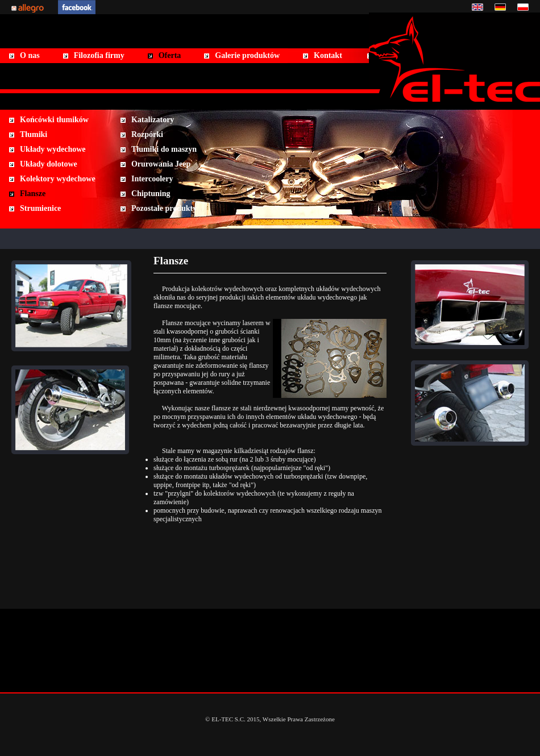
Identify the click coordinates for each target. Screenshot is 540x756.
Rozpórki (147, 134)
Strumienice (40, 208)
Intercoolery (152, 179)
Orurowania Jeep (161, 164)
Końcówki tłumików (54, 120)
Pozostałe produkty (164, 208)
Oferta (170, 55)
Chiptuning (151, 194)
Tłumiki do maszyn (164, 149)
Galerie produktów (247, 55)
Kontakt (328, 55)
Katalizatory (153, 120)
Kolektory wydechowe (58, 179)
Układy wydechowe (53, 149)
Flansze (33, 194)
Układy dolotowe (49, 164)
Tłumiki (34, 134)
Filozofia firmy (99, 55)
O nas (30, 55)
